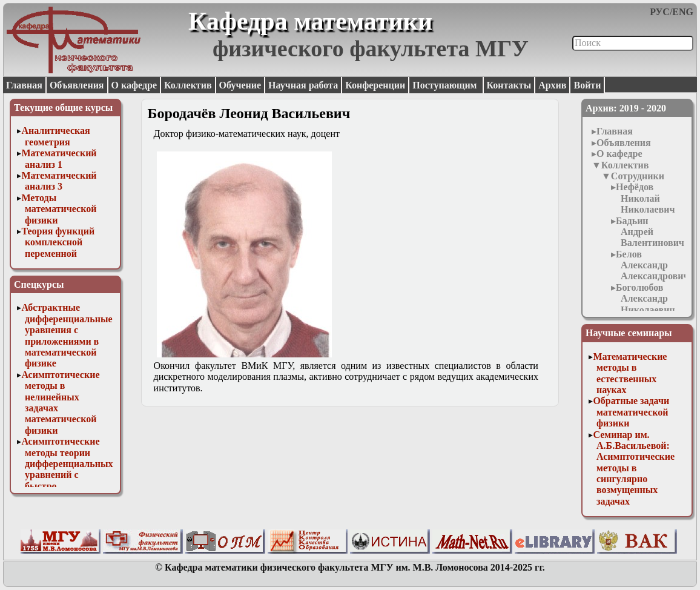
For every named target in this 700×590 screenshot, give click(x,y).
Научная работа (303, 85)
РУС (660, 12)
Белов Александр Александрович (652, 265)
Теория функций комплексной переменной (58, 242)
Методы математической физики (59, 209)
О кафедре (134, 85)
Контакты (509, 85)
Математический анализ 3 (59, 181)
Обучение (240, 85)
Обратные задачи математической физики (631, 412)
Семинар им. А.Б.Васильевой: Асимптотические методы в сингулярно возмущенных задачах (634, 468)
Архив (552, 85)
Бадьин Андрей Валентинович (650, 232)
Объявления (77, 85)
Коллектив (188, 85)
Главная (24, 85)
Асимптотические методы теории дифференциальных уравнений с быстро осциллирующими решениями (67, 475)
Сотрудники (638, 176)
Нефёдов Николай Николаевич (645, 198)
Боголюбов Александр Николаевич (645, 299)
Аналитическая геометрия (55, 136)
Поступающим (446, 85)
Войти (587, 85)
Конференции (375, 85)
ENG (683, 12)
